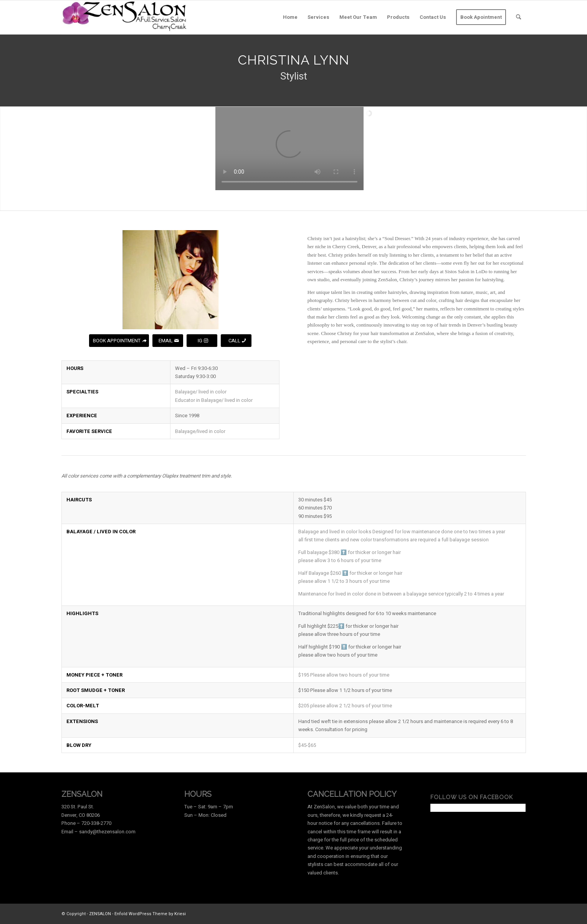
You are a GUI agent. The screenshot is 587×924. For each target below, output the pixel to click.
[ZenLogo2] (125, 17)
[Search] (518, 17)
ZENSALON (100, 914)
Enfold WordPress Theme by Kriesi (150, 914)
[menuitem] (290, 17)
